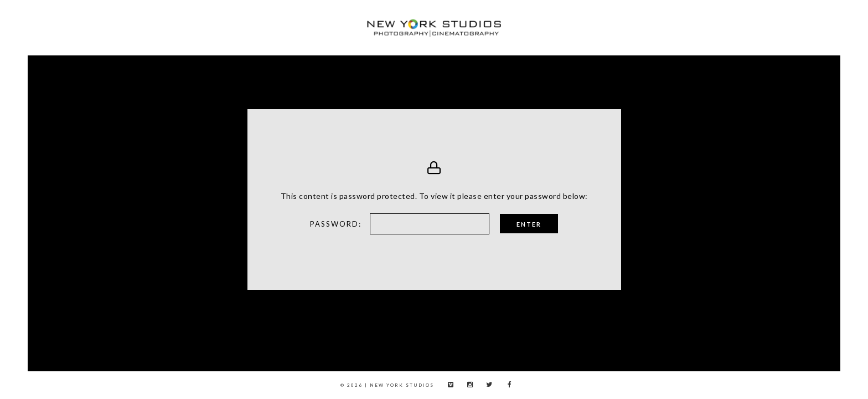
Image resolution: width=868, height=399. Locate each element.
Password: (268, 224)
